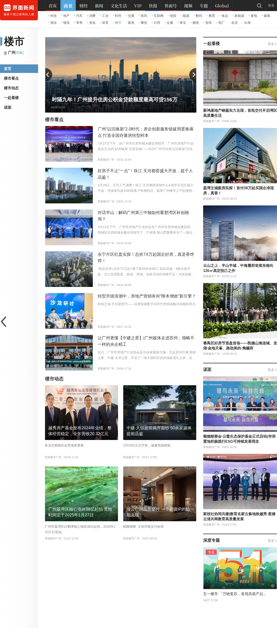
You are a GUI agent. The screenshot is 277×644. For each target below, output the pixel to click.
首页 (8, 69)
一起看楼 (11, 98)
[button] (49, 75)
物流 (66, 23)
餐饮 (143, 23)
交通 (130, 16)
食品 (224, 16)
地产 (66, 16)
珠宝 (182, 23)
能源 (185, 16)
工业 (104, 16)
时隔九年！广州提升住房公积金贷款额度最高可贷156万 (115, 100)
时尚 (117, 16)
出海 (247, 23)
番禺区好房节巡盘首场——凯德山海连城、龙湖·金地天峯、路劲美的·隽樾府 (240, 346)
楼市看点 (11, 78)
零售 (78, 23)
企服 (169, 23)
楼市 (117, 23)
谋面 (8, 107)
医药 (143, 16)
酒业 (53, 23)
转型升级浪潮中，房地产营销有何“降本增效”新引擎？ (147, 296)
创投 (172, 16)
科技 (53, 16)
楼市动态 (11, 88)
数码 (198, 16)
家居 (130, 23)
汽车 (78, 16)
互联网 (158, 16)
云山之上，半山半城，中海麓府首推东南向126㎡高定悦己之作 (238, 268)
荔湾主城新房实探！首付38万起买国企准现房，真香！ (238, 191)
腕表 (195, 23)
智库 (208, 23)
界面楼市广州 (106, 160)
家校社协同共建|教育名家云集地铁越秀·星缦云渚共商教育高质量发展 (239, 516)
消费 (91, 16)
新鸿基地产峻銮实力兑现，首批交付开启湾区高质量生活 (240, 113)
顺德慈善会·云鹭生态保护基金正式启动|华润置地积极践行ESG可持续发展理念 (239, 439)
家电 (253, 16)
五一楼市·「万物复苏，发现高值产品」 (235, 594)
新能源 (238, 16)
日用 (156, 23)
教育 (211, 16)
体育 (104, 23)
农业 (234, 23)
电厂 (221, 23)
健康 (266, 16)
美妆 (91, 23)
